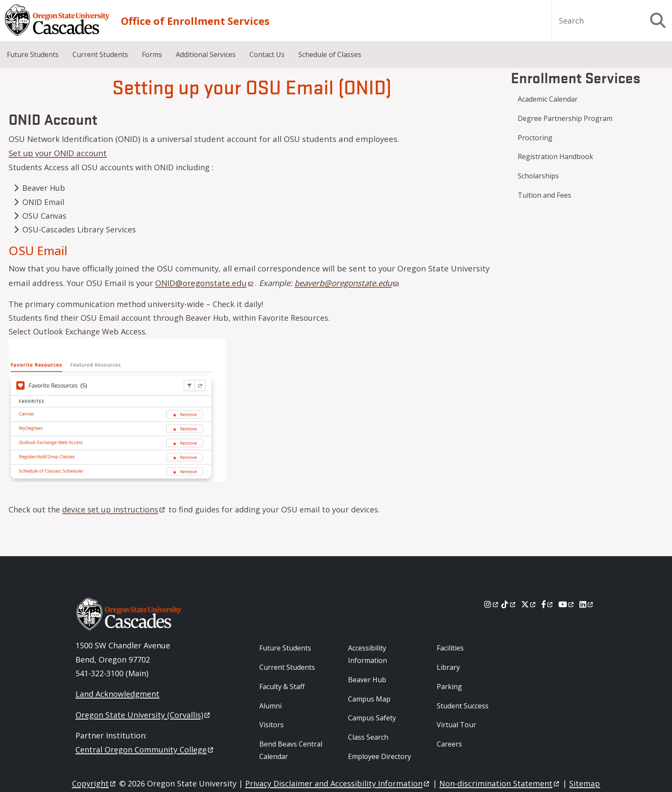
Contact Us (267, 54)
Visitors (271, 725)
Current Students (100, 54)
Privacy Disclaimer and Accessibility (338, 783)
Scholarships (538, 176)
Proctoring (535, 138)
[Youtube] (567, 604)
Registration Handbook (555, 157)
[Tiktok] (509, 604)
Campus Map (369, 699)
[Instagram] (492, 604)
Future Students (33, 54)
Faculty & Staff (282, 687)
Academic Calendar (548, 99)
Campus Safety (372, 718)
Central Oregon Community (145, 750)
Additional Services (206, 54)
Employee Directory (379, 756)
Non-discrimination (500, 783)
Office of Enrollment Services (195, 21)
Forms (152, 54)
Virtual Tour (456, 725)
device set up (114, 509)
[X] (529, 604)
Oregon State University (143, 715)
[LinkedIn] (587, 604)
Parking (449, 687)
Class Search (368, 737)
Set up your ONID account (58, 153)
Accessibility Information (367, 654)
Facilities (450, 648)
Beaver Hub (367, 680)
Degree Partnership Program (565, 118)
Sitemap (585, 783)
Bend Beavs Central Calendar (291, 750)
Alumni (270, 706)
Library (448, 667)
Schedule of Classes (330, 54)
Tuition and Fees (544, 195)
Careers (449, 744)
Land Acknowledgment (117, 694)
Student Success (463, 706)
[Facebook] (548, 604)
